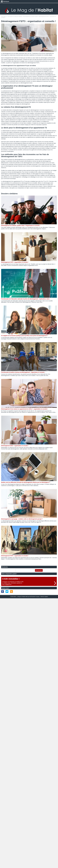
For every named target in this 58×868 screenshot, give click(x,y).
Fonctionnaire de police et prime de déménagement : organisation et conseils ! (23, 372)
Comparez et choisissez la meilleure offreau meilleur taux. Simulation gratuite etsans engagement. (13, 583)
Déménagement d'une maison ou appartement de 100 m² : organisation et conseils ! (24, 409)
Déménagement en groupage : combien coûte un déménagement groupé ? (22, 519)
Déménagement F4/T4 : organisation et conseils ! (15, 262)
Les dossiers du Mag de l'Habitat (15, 16)
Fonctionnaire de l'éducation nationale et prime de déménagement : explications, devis (25, 299)
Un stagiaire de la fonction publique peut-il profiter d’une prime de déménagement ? (25, 336)
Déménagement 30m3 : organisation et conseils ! (15, 446)
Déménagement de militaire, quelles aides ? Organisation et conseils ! (21, 226)
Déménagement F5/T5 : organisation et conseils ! (15, 556)
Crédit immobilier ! (11, 579)
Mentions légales (44, 597)
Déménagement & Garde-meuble (30, 16)
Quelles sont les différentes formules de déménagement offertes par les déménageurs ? (26, 482)
